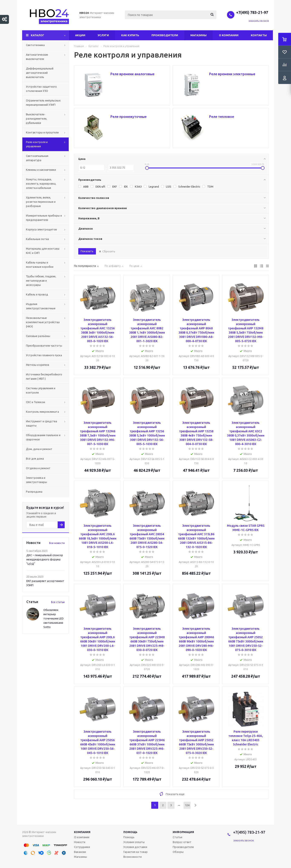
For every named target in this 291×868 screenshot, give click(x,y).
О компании (229, 35)
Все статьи (58, 602)
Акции (80, 35)
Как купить (130, 35)
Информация (183, 832)
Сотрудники (82, 847)
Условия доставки (135, 847)
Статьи (178, 837)
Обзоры (178, 852)
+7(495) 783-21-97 (252, 12)
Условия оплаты (134, 842)
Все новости (57, 543)
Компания (82, 832)
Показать (87, 251)
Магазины (198, 35)
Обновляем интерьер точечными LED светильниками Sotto (53, 618)
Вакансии (80, 852)
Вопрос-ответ (182, 842)
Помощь (130, 832)
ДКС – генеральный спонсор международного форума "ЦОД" (45, 559)
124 (187, 805)
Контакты (259, 35)
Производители (165, 35)
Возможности (133, 857)
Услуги (103, 35)
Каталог (38, 35)
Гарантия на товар (136, 852)
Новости (80, 842)
